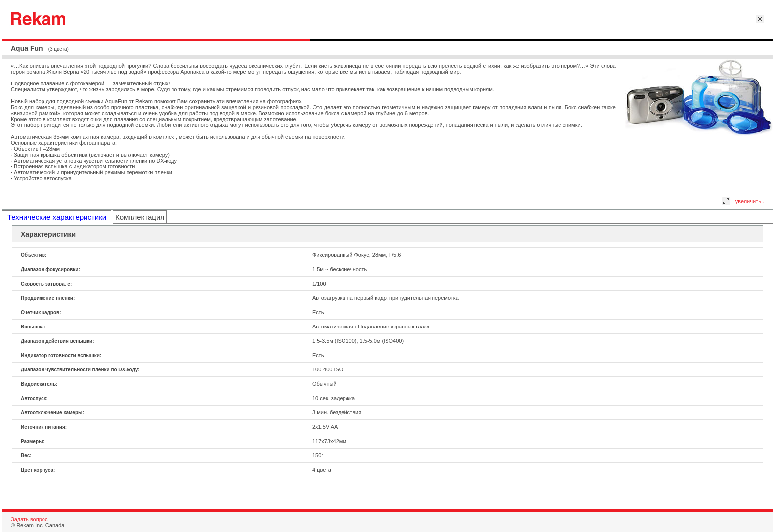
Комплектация (140, 217)
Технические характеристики (57, 217)
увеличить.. (750, 201)
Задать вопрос (29, 519)
